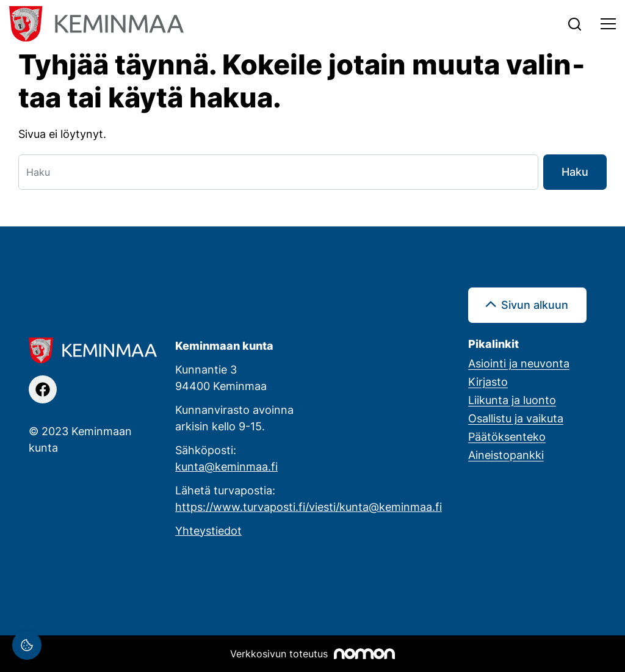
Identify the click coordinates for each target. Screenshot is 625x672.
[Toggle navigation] (608, 24)
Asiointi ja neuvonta (519, 363)
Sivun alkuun (535, 305)
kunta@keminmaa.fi (226, 466)
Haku (575, 172)
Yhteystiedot (208, 530)
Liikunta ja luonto (512, 400)
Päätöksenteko (507, 436)
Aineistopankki (506, 455)
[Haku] (278, 172)
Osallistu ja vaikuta (516, 418)
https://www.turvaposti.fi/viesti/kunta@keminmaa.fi (309, 507)
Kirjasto (488, 381)
